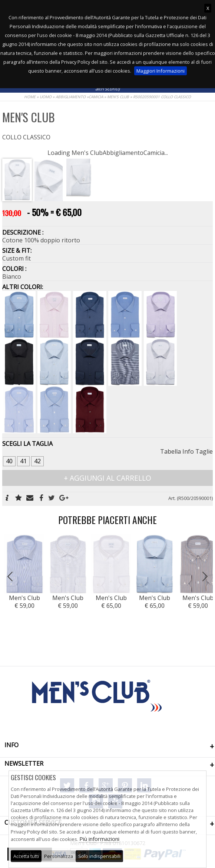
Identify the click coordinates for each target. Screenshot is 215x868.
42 (37, 461)
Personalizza (59, 856)
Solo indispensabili (99, 856)
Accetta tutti (26, 856)
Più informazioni (99, 839)
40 (9, 461)
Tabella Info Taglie (186, 451)
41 (23, 461)
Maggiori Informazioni (161, 71)
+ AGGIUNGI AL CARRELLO (107, 478)
